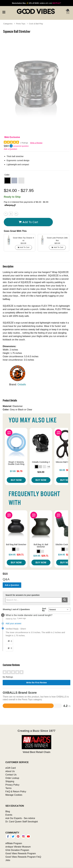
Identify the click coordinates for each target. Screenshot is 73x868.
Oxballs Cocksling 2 (41, 462)
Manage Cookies (14, 795)
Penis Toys (21, 24)
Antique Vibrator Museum (18, 847)
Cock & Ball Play (36, 24)
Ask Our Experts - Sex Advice (20, 818)
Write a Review (36, 143)
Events (9, 815)
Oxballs (22, 384)
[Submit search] (65, 600)
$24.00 (41, 472)
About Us (10, 771)
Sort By (44, 610)
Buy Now (16, 480)
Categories (8, 24)
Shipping (10, 781)
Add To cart (28, 222)
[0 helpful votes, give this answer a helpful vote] (9, 641)
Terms (8, 788)
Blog (8, 811)
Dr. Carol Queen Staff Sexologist (22, 822)
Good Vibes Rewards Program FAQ (23, 857)
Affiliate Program (14, 843)
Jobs (8, 860)
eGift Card (10, 768)
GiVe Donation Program (17, 850)
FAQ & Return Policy (16, 791)
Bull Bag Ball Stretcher (16, 544)
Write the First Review (36, 683)
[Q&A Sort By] (59, 610)
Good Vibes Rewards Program (21, 853)
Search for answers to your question (23, 595)
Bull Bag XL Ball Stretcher (41, 546)
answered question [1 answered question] (21, 146)
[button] (7, 181)
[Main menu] (4, 12)
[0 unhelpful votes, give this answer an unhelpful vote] (9, 648)
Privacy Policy (12, 785)
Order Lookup (12, 778)
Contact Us (11, 775)
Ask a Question (10, 149)
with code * (36, 3)
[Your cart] (67, 12)
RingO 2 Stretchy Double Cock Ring (16, 463)
